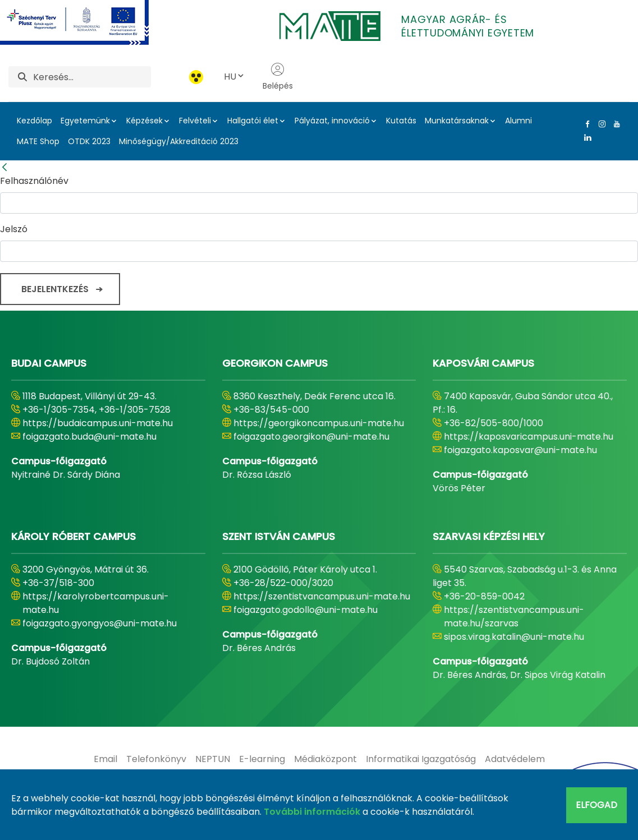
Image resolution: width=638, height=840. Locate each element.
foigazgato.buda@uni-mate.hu (89, 437)
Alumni (518, 121)
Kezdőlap (35, 121)
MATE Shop (38, 141)
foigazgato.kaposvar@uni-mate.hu (520, 450)
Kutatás (401, 121)
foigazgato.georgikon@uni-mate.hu (311, 437)
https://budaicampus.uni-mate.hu (98, 423)
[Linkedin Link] (585, 137)
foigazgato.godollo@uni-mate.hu (306, 610)
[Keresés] (92, 77)
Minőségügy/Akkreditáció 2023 (179, 141)
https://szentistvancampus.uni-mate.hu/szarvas (514, 617)
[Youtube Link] (614, 124)
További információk (312, 812)
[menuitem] (105, 759)
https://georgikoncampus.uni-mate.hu (319, 423)
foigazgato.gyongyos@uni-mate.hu (100, 623)
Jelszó (14, 229)
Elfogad (596, 805)
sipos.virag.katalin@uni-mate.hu (514, 637)
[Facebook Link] (585, 124)
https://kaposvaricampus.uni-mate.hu (529, 437)
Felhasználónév (34, 181)
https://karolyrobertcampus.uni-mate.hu (96, 603)
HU (235, 77)
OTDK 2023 (89, 141)
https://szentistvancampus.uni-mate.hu (322, 596)
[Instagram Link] (600, 124)
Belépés (278, 77)
